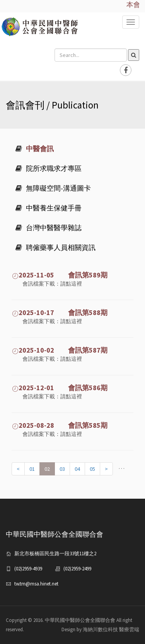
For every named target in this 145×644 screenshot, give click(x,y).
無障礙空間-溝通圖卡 (53, 188)
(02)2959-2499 (77, 569)
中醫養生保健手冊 (49, 208)
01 (32, 469)
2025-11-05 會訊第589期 (60, 275)
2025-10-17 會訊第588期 (60, 313)
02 (47, 469)
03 (62, 469)
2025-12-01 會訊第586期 (60, 388)
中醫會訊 (35, 149)
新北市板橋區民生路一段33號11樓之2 (55, 554)
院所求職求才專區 (49, 168)
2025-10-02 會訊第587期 (60, 350)
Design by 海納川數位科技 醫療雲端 (100, 629)
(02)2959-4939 (28, 569)
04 (77, 469)
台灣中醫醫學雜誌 (49, 228)
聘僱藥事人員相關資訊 (55, 247)
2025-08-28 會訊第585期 (60, 425)
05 (92, 469)
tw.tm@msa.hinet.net (36, 584)
